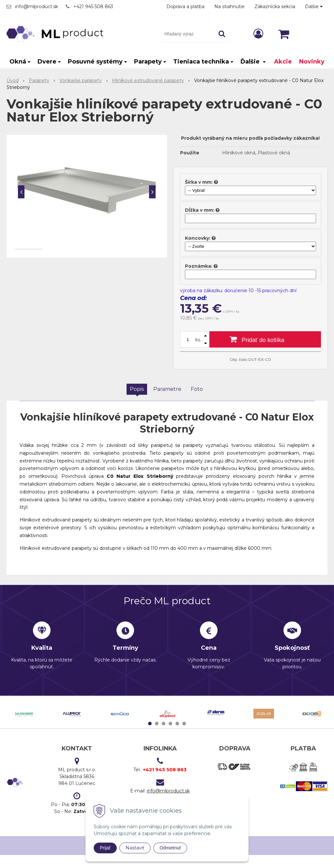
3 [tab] (164, 724)
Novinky (312, 62)
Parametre (167, 389)
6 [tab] (185, 724)
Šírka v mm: (199, 182)
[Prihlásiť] (258, 34)
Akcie (283, 62)
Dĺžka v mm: (200, 210)
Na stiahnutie (229, 7)
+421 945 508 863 (93, 7)
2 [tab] (158, 724)
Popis (137, 389)
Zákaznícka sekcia (275, 7)
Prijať (105, 848)
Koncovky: (198, 238)
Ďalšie (314, 7)
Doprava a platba (185, 7)
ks (198, 340)
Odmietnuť (170, 848)
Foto (197, 389)
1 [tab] (151, 724)
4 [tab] (171, 724)
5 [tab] (178, 724)
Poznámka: (199, 266)
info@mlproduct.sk (37, 7)
